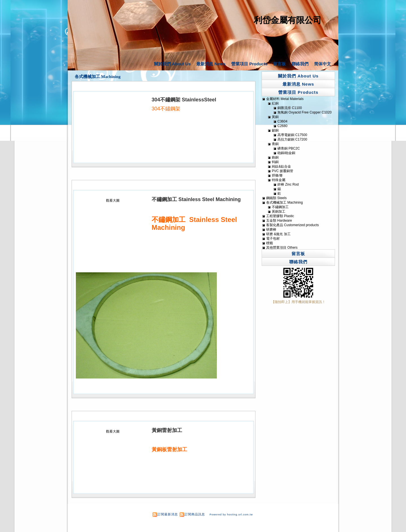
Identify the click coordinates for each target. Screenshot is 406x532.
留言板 (280, 64)
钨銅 (275, 162)
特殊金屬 (279, 180)
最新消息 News (211, 64)
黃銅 (275, 117)
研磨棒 (271, 230)
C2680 (282, 126)
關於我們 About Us (172, 64)
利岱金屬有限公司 (288, 20)
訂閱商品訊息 (195, 514)
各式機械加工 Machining (98, 77)
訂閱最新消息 (168, 514)
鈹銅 (275, 130)
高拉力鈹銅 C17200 (292, 139)
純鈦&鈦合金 (281, 166)
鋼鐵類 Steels (276, 198)
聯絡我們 (300, 64)
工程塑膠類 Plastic (280, 216)
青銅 (275, 144)
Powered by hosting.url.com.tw (231, 515)
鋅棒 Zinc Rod (288, 184)
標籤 (270, 243)
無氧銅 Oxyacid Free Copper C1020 (304, 112)
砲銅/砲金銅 (286, 153)
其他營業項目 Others (282, 248)
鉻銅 (275, 157)
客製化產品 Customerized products (293, 225)
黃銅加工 (279, 212)
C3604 (282, 121)
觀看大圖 (113, 201)
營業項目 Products (249, 64)
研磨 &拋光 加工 (278, 234)
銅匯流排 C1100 (290, 108)
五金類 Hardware (279, 221)
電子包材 (273, 239)
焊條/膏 (277, 175)
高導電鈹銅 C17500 (292, 135)
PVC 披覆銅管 (283, 171)
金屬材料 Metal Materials (285, 99)
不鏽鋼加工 (280, 207)
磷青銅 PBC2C (289, 148)
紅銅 (275, 103)
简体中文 (323, 64)
